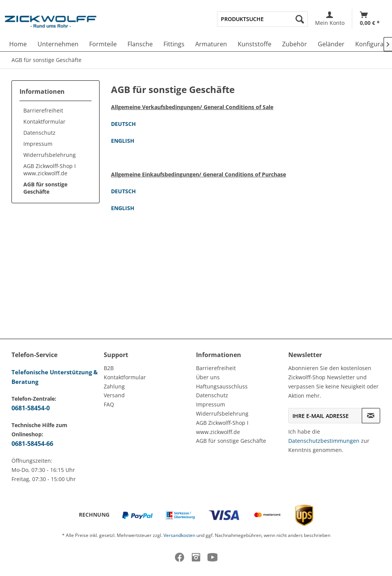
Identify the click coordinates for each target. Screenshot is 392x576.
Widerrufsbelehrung (50, 155)
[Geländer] (331, 44)
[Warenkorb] (370, 19)
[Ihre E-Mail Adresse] (325, 416)
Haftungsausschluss (222, 386)
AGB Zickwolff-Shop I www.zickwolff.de (50, 170)
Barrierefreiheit (43, 110)
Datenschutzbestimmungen (324, 441)
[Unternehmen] (58, 44)
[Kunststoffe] (255, 44)
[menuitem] (262, 19)
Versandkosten (179, 535)
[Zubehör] (295, 44)
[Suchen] (300, 19)
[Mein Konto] (330, 19)
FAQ (109, 404)
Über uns (208, 377)
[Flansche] (140, 44)
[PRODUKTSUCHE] (262, 19)
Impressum (38, 144)
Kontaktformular (44, 122)
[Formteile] (103, 44)
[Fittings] (174, 44)
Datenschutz (39, 133)
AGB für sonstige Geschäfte (45, 188)
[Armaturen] (211, 44)
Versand (114, 395)
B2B (109, 368)
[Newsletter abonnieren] (371, 416)
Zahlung (114, 386)
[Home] (18, 44)
